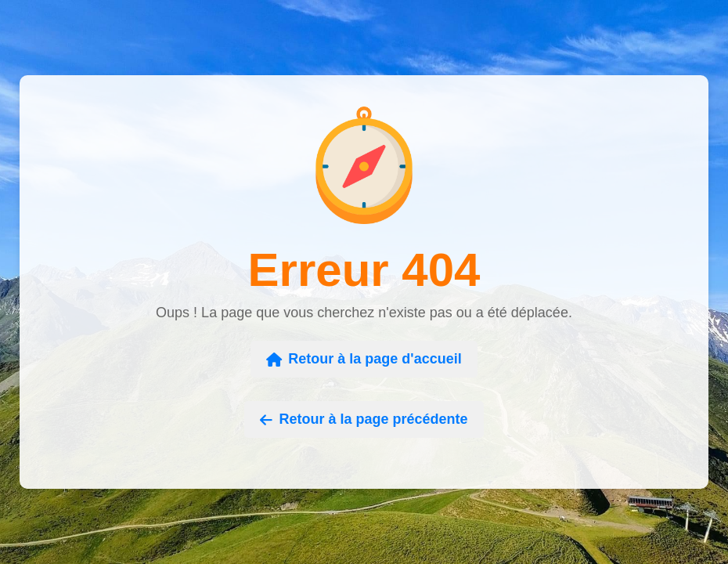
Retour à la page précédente (364, 419)
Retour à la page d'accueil (364, 359)
